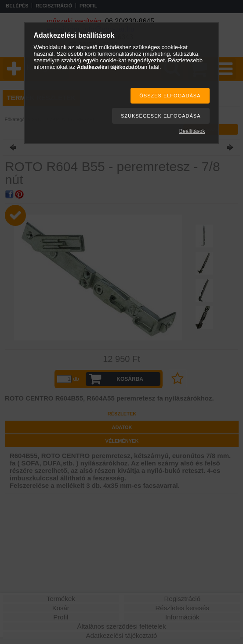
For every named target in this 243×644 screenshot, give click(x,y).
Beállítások (192, 131)
